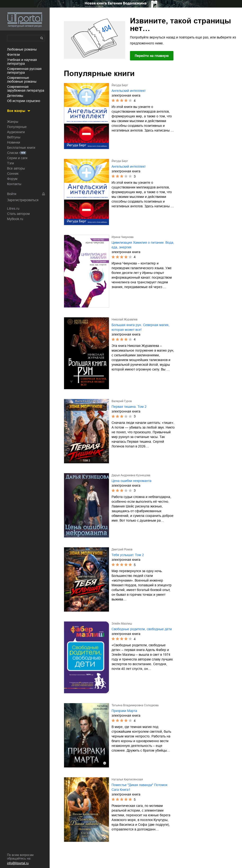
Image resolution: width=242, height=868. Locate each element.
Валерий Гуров (122, 401)
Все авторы (16, 168)
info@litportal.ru (18, 863)
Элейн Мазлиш (122, 624)
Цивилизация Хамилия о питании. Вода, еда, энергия (143, 245)
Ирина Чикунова (123, 237)
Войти (12, 194)
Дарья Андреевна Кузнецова (131, 475)
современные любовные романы (22, 80)
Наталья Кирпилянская (127, 779)
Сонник (13, 174)
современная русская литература (24, 71)
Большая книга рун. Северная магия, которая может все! (140, 327)
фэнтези (13, 55)
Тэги (11, 163)
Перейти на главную (152, 56)
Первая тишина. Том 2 (129, 407)
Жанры (13, 122)
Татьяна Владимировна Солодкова (135, 705)
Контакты (14, 184)
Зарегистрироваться (23, 200)
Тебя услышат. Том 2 (128, 555)
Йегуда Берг (120, 85)
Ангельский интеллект (129, 91)
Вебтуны (14, 137)
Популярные (17, 127)
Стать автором (18, 214)
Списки (13, 153)
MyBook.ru (15, 219)
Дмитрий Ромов (122, 549)
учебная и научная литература (22, 62)
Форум (12, 179)
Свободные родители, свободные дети (142, 629)
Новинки (14, 142)
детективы (15, 96)
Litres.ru (13, 208)
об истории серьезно (24, 101)
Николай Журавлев (124, 319)
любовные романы (22, 49)
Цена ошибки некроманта (132, 481)
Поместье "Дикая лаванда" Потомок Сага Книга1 (139, 787)
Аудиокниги (16, 132)
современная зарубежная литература (26, 89)
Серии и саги (17, 158)
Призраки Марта (124, 711)
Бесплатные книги (21, 148)
